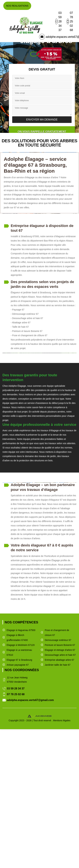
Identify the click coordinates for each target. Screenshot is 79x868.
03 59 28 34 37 (58, 21)
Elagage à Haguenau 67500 (21, 630)
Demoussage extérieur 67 (58, 640)
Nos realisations (17, 6)
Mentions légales (62, 720)
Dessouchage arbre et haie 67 (60, 655)
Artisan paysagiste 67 (18, 665)
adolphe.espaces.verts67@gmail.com (30, 700)
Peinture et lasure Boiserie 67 (60, 645)
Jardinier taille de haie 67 (58, 665)
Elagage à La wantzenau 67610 (19, 652)
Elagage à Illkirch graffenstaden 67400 (17, 638)
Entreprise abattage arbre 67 (60, 660)
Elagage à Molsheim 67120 (21, 645)
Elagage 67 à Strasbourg (19, 660)
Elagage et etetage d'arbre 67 (60, 650)
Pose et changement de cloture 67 (57, 633)
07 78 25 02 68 (70, 21)
